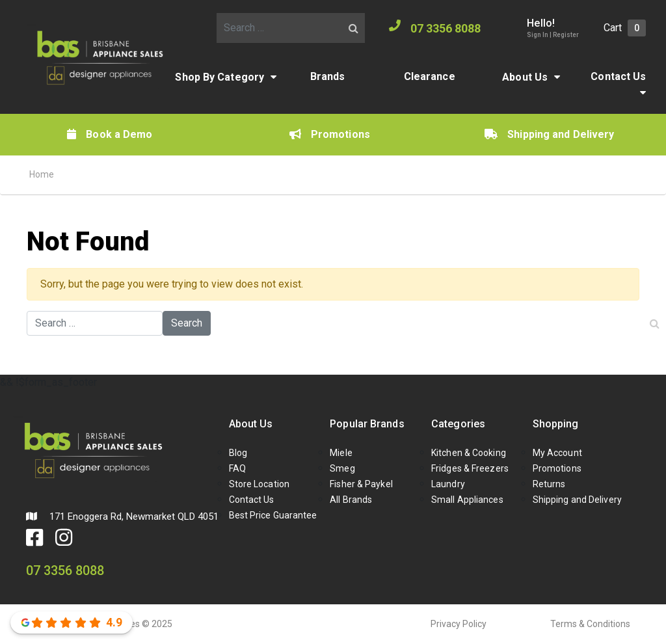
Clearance (430, 76)
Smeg (342, 468)
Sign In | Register (553, 35)
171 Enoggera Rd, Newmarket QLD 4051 (122, 517)
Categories (458, 424)
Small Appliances (467, 500)
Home (42, 174)
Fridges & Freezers (470, 468)
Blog (238, 453)
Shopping (556, 424)
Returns (549, 484)
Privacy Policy (459, 624)
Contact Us (618, 76)
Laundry (448, 484)
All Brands (351, 500)
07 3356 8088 (435, 27)
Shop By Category (220, 77)
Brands (328, 76)
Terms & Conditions (590, 624)
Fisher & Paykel (361, 484)
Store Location (259, 484)
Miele (341, 453)
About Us (525, 77)
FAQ (237, 468)
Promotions (330, 134)
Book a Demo (110, 134)
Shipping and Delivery (549, 134)
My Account (557, 453)
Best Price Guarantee (273, 515)
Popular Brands (367, 424)
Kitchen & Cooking (469, 453)
